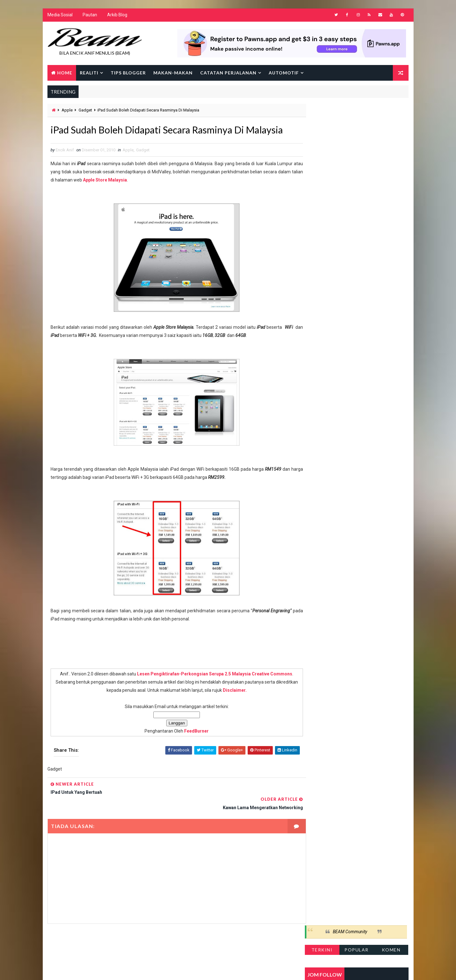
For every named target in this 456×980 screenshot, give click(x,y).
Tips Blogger (128, 73)
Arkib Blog (117, 16)
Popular (357, 130)
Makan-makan (173, 73)
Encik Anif (230, 969)
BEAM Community (350, 112)
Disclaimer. (240, 705)
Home (65, 73)
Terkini (322, 130)
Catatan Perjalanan (228, 73)
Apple (67, 111)
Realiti (89, 73)
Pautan (90, 16)
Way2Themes (102, 969)
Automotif (284, 73)
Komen (392, 130)
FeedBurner (190, 746)
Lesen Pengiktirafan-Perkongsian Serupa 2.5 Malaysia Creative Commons (208, 689)
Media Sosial (60, 16)
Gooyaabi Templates (169, 969)
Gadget (85, 111)
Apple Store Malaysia (130, 195)
